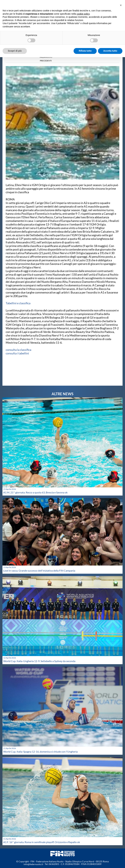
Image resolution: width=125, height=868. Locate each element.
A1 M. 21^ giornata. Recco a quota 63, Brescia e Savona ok (35, 492)
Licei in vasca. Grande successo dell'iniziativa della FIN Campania (39, 570)
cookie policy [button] (83, 14)
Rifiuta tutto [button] (85, 51)
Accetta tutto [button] (110, 51)
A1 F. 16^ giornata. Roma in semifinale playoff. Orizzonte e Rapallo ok (42, 842)
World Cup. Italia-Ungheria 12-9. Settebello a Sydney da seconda (39, 661)
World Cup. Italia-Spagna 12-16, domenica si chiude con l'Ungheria (40, 752)
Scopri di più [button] (15, 51)
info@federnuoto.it (33, 864)
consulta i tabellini (17, 353)
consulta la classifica (18, 350)
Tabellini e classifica (18, 303)
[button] (121, 5)
